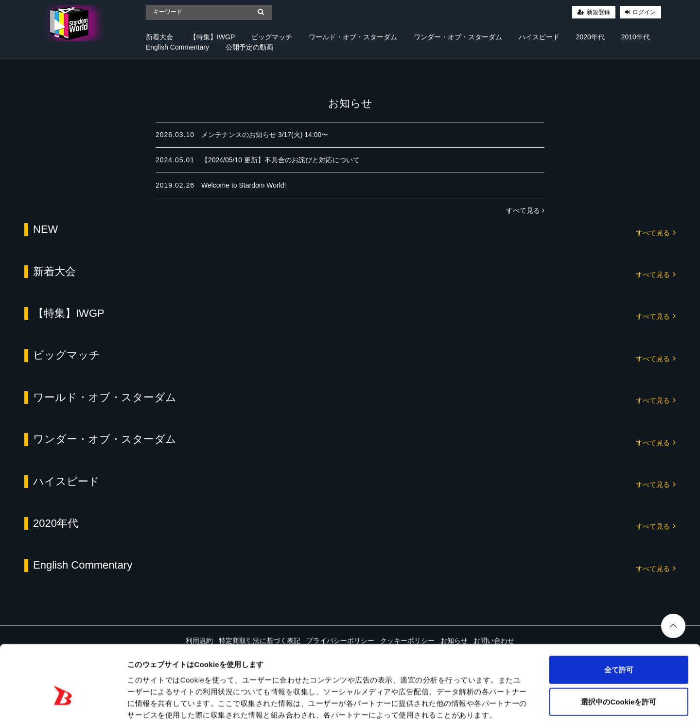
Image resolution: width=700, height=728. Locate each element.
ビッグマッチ (272, 37)
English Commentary (177, 47)
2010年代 (636, 37)
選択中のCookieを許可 (619, 657)
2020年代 (590, 37)
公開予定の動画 (249, 47)
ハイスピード (539, 37)
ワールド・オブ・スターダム (353, 37)
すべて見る (525, 210)
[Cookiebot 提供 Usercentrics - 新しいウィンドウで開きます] (63, 709)
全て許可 (619, 625)
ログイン (644, 12)
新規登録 (598, 12)
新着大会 (159, 37)
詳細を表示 (469, 709)
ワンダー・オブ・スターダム (458, 37)
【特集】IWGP (212, 37)
